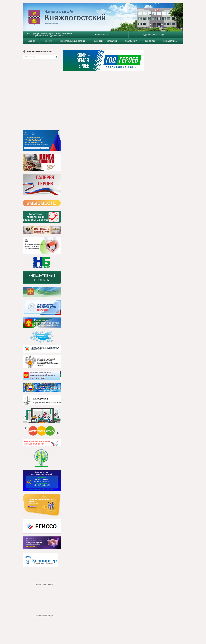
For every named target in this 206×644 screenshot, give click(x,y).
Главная (31, 41)
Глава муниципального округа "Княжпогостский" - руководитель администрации (50, 35)
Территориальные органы (72, 41)
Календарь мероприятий (105, 41)
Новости (48, 41)
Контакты (150, 41)
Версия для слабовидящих (37, 51)
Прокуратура (170, 41)
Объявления (131, 41)
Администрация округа (155, 35)
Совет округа (102, 35)
